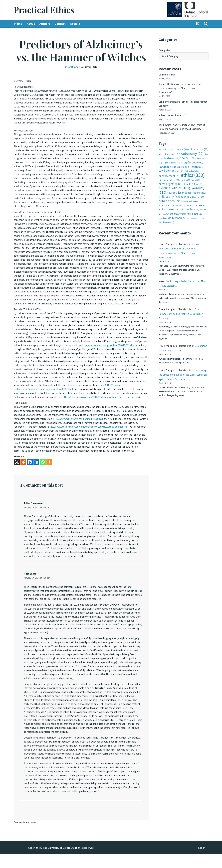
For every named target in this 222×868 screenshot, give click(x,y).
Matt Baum (73, 67)
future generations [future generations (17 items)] (169, 174)
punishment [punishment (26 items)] (166, 198)
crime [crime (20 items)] (179, 165)
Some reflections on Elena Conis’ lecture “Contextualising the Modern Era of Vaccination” (182, 86)
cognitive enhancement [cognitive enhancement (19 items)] (175, 157)
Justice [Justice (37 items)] (187, 177)
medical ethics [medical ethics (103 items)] (174, 181)
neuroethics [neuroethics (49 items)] (177, 186)
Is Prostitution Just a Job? (174, 112)
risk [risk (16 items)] (196, 202)
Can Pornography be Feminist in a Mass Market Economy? (183, 310)
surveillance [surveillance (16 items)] (165, 210)
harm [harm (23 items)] (196, 174)
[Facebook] (30, 469)
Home (18, 24)
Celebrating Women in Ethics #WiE (178, 349)
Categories (165, 50)
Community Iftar (168, 73)
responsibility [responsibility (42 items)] (181, 202)
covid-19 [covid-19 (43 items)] (166, 165)
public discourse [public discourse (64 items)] (173, 194)
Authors (46, 24)
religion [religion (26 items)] (192, 198)
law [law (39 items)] (199, 177)
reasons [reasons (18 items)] (180, 198)
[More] (49, 469)
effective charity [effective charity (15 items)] (191, 165)
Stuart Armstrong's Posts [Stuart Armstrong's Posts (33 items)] (187, 206)
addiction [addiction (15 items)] (176, 145)
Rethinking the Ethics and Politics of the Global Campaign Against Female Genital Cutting (182, 379)
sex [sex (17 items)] (166, 206)
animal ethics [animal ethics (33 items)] (198, 145)
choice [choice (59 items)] (187, 153)
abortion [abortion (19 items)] (164, 145)
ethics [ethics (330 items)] (193, 169)
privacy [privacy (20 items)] (199, 190)
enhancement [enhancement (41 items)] (169, 169)
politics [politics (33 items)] (187, 190)
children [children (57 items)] (171, 153)
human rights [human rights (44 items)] (169, 177)
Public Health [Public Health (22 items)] (195, 194)
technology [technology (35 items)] (181, 210)
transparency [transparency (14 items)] (197, 211)
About (31, 24)
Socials (77, 24)
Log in (202, 862)
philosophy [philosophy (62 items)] (169, 189)
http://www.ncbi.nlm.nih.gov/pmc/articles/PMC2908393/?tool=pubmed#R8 (76, 432)
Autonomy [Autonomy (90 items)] (192, 148)
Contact (62, 24)
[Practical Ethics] (44, 10)
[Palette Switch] (197, 24)
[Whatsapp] (43, 469)
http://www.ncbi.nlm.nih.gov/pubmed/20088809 (42, 424)
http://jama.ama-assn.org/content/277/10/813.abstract (112, 344)
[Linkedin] (36, 469)
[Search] (206, 24)
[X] (17, 469)
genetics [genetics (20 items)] (185, 174)
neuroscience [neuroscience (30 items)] (197, 186)
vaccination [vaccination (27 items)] (166, 215)
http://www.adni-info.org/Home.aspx (57, 723)
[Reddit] (23, 469)
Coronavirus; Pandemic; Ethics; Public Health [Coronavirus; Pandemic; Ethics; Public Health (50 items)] (181, 159)
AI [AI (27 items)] (185, 145)
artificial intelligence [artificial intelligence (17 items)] (169, 149)
